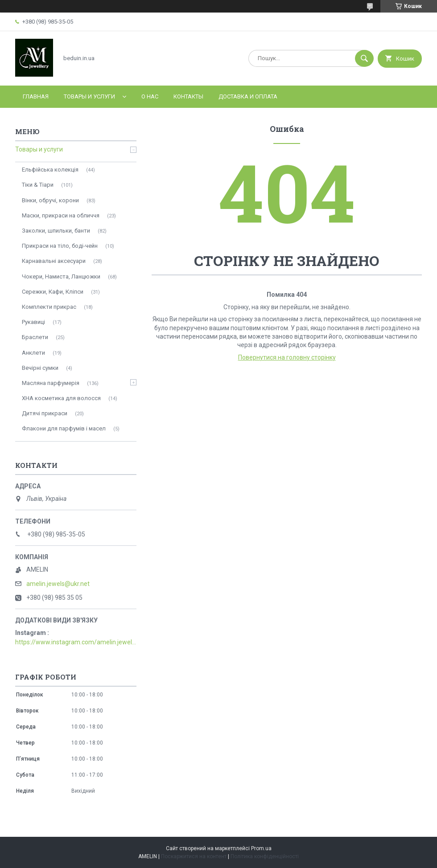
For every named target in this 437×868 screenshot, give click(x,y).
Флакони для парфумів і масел (64, 428)
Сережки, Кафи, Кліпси (53, 292)
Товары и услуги (89, 96)
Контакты (188, 96)
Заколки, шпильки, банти (56, 231)
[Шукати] (364, 58)
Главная (36, 96)
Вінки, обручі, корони (50, 200)
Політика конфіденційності (265, 856)
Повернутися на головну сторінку (287, 357)
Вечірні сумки (40, 368)
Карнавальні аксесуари (54, 261)
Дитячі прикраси (45, 413)
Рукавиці (33, 322)
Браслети (35, 337)
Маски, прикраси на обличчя (61, 215)
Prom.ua (261, 848)
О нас (150, 96)
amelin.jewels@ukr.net (58, 584)
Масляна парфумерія (51, 383)
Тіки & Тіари (38, 185)
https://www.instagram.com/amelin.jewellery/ (76, 642)
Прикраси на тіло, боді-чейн (60, 246)
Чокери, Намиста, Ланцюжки (61, 276)
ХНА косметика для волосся (61, 398)
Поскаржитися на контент (194, 856)
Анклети (33, 353)
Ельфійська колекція (50, 170)
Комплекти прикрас (49, 307)
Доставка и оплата (248, 96)
